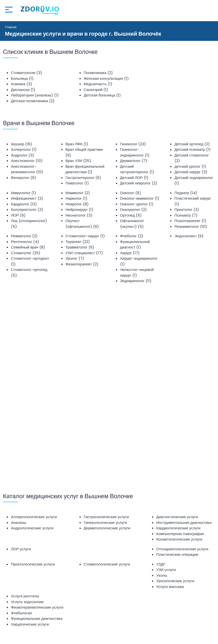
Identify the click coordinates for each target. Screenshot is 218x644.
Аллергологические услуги (34, 517)
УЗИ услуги (166, 570)
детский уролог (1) (190, 166)
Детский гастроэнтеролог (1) (137, 169)
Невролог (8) (77, 204)
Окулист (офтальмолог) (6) (82, 224)
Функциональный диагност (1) (135, 244)
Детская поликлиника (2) (33, 101)
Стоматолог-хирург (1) (85, 236)
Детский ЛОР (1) (134, 178)
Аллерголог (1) (24, 149)
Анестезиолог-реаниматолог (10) (27, 169)
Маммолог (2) (78, 193)
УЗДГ (161, 564)
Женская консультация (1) (106, 78)
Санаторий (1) (96, 90)
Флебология (21, 613)
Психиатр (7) (186, 215)
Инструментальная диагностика (184, 523)
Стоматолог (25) (26, 253)
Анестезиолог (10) (27, 161)
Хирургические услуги (30, 624)
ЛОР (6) (18, 215)
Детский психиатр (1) (193, 149)
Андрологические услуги (32, 528)
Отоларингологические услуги (182, 549)
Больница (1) (22, 78)
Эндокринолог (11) (136, 281)
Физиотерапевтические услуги (37, 607)
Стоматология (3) (27, 73)
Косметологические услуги (179, 539)
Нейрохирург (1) (79, 209)
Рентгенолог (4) (25, 242)
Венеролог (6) (24, 178)
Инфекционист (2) (27, 198)
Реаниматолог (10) (191, 226)
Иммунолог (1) (24, 193)
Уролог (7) (75, 258)
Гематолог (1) (77, 183)
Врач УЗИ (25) (78, 161)
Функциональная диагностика (37, 618)
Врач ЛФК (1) (77, 144)
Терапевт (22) (78, 242)
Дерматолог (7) (134, 161)
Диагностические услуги (177, 517)
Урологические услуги (175, 581)
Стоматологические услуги (107, 564)
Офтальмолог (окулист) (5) (132, 224)
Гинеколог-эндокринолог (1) (135, 152)
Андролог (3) (23, 155)
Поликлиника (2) (98, 73)
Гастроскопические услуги (106, 517)
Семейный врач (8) (28, 247)
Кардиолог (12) (24, 204)
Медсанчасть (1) (98, 84)
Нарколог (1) (76, 198)
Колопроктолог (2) (27, 209)
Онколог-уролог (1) (137, 204)
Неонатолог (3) (79, 215)
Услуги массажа (170, 587)
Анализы (19, 523)
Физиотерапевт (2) (82, 264)
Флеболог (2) (132, 236)
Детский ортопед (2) (192, 144)
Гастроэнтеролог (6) (83, 178)
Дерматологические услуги (107, 528)
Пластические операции (177, 554)
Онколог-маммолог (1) (140, 198)
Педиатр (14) (186, 193)
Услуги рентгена (25, 596)
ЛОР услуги (21, 549)
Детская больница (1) (102, 95)
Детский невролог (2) (139, 183)
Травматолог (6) (80, 247)
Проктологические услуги (33, 564)
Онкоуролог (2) (133, 209)
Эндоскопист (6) (189, 236)
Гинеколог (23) (133, 144)
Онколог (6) (131, 193)
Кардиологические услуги (178, 528)
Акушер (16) (22, 144)
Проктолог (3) (187, 209)
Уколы (162, 575)
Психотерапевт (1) (190, 221)
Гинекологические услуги (105, 523)
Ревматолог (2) (24, 236)
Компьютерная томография (180, 534)
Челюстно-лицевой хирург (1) (137, 272)
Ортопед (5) (131, 215)
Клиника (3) (22, 84)
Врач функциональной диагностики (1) (85, 169)
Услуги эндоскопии (27, 602)
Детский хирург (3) (191, 172)
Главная (11, 27)
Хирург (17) (130, 253)
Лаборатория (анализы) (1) (35, 95)
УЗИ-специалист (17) (84, 253)
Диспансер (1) (23, 90)
